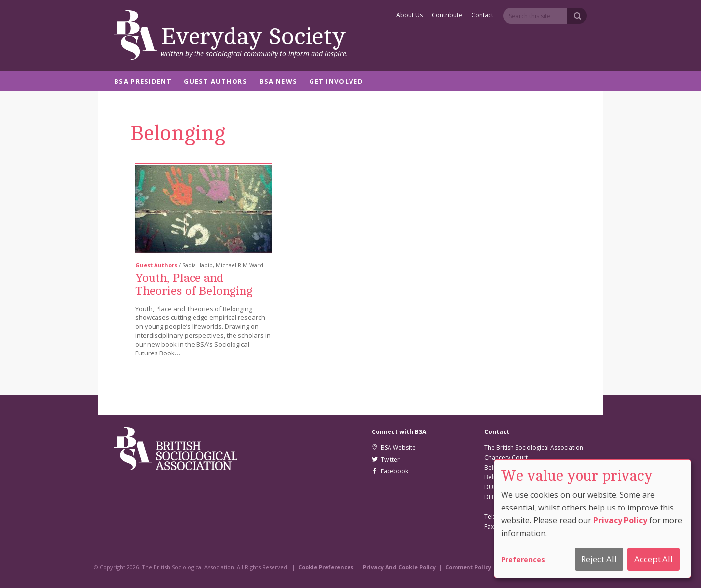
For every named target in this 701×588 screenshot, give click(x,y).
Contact (482, 16)
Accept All (654, 559)
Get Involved (336, 82)
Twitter (386, 459)
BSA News (278, 82)
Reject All (599, 559)
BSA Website (394, 448)
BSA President (143, 82)
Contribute (447, 16)
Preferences (523, 560)
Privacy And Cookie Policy (399, 567)
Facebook (390, 471)
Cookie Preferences (326, 567)
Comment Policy (468, 567)
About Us (409, 16)
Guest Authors (215, 82)
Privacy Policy (620, 520)
